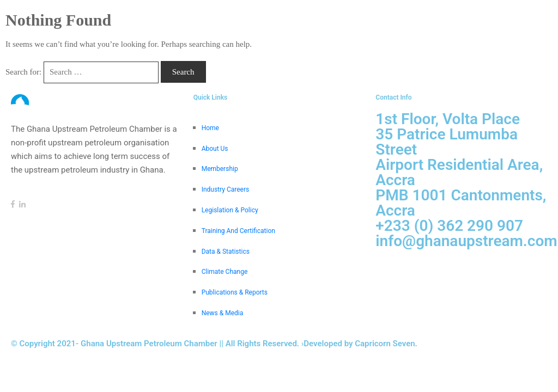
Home (210, 128)
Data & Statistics (226, 252)
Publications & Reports (235, 292)
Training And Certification (238, 231)
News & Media (223, 313)
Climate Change (225, 272)
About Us (215, 149)
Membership (220, 169)
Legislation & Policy (230, 210)
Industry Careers (226, 189)
